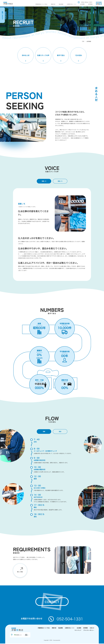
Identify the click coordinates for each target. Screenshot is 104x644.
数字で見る (61, 55)
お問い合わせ (2, 15)
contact (52, 602)
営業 (44, 432)
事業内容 (53, 4)
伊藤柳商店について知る (41, 4)
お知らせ (92, 628)
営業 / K (44, 181)
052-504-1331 (85, 2)
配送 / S (60, 181)
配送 (60, 432)
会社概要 (82, 4)
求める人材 (26, 55)
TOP (83, 41)
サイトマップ (78, 631)
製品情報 (61, 4)
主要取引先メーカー (72, 4)
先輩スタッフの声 (43, 55)
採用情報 (90, 4)
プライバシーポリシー (89, 631)
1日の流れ (78, 55)
